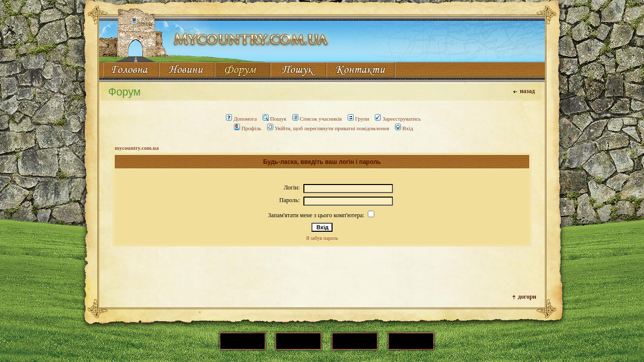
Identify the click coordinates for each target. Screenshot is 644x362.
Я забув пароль (322, 238)
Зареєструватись (398, 119)
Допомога (241, 119)
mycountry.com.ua (137, 148)
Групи (358, 119)
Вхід (404, 128)
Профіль (248, 128)
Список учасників (317, 119)
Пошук (275, 119)
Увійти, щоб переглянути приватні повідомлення (328, 128)
